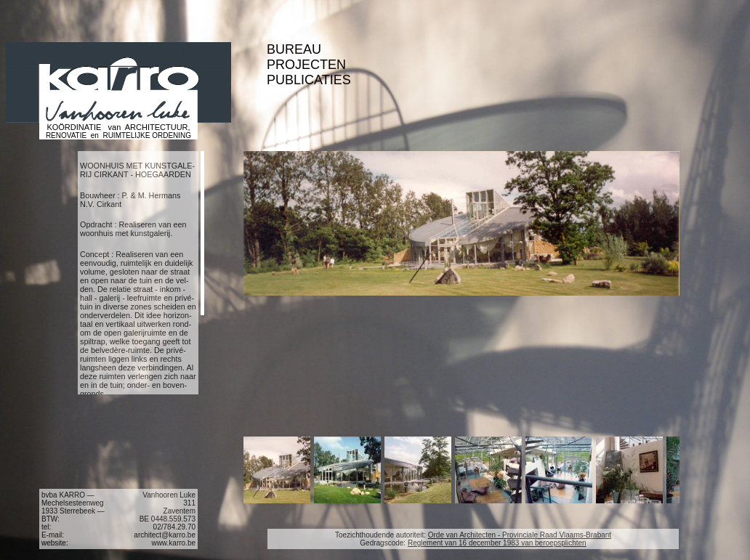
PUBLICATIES (309, 80)
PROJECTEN (306, 65)
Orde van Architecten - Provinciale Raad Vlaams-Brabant (520, 535)
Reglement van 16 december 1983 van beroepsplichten (497, 543)
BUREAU (294, 49)
